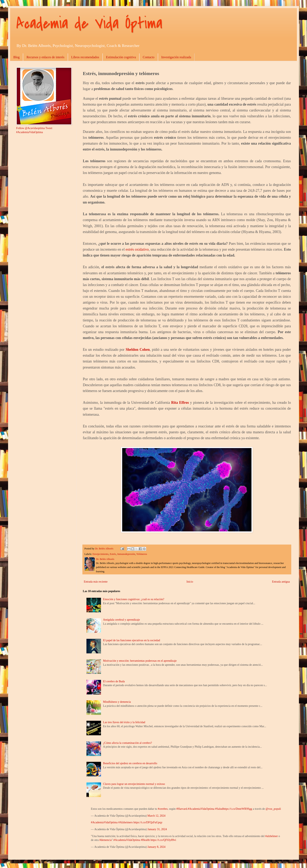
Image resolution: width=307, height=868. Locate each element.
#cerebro (163, 809)
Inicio (190, 582)
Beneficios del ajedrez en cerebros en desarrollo (130, 763)
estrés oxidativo (137, 249)
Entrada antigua (281, 582)
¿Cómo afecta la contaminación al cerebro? (127, 743)
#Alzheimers (126, 822)
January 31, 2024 (157, 829)
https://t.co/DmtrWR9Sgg (238, 809)
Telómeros (142, 554)
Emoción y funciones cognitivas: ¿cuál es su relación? (134, 599)
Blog (16, 57)
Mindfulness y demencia (117, 702)
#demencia (106, 840)
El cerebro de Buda (114, 681)
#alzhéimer (271, 836)
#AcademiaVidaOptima (201, 809)
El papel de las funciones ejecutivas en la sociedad (131, 640)
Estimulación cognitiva (121, 57)
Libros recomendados (85, 57)
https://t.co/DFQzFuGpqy (148, 822)
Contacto (149, 57)
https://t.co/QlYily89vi (163, 840)
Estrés (113, 554)
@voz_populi (273, 809)
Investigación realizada (176, 57)
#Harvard (182, 809)
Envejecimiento (100, 554)
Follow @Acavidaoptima (30, 128)
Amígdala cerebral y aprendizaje (121, 620)
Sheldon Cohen (138, 350)
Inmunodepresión (126, 554)
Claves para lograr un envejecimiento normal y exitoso (134, 784)
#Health (145, 840)
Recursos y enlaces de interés (45, 57)
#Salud (219, 809)
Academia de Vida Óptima (89, 23)
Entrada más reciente (96, 582)
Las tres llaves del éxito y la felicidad (124, 722)
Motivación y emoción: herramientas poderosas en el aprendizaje (140, 661)
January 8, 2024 (156, 847)
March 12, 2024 (156, 816)
